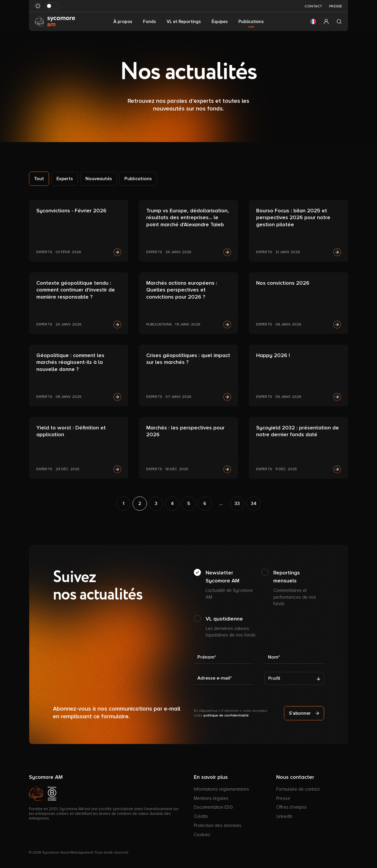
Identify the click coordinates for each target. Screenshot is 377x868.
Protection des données (218, 825)
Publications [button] (251, 22)
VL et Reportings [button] (184, 22)
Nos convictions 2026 (283, 283)
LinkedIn (284, 816)
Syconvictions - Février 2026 (71, 211)
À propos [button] (123, 22)
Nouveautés (99, 179)
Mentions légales (211, 798)
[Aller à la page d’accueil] (55, 21)
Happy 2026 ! (273, 355)
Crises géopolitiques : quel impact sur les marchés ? (188, 359)
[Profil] (294, 678)
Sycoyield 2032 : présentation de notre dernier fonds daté (298, 431)
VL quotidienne (231, 627)
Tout (39, 179)
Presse (336, 6)
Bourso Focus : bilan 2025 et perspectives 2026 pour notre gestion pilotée (293, 218)
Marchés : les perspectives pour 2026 (185, 431)
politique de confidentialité (226, 715)
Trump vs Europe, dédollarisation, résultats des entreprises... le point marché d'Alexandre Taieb (188, 218)
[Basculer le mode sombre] (52, 6)
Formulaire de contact (298, 789)
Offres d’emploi (291, 807)
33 (237, 504)
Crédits (201, 816)
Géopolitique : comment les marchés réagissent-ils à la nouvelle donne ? (70, 362)
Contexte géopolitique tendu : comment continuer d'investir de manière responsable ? (76, 290)
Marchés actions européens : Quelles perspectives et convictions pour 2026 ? (182, 290)
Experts (65, 179)
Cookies (202, 835)
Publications (138, 179)
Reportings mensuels (299, 588)
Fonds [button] (149, 22)
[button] (313, 22)
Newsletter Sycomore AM (231, 585)
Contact (313, 6)
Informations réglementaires (221, 789)
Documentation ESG (213, 807)
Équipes (220, 22)
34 (254, 504)
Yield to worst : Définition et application (71, 431)
